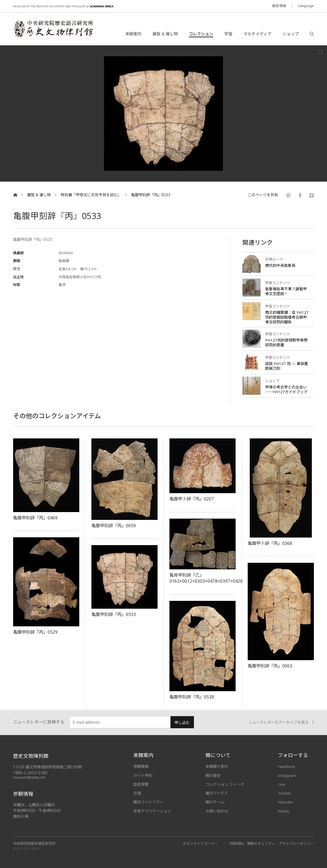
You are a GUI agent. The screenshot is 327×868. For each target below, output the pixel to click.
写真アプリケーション (152, 811)
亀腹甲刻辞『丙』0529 (35, 632)
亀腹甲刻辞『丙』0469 (35, 518)
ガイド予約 (143, 775)
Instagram (287, 775)
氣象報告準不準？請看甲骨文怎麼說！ (286, 291)
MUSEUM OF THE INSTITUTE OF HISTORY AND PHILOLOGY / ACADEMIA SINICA (63, 6)
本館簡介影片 (217, 766)
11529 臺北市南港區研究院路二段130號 (47, 767)
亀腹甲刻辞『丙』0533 (151, 195)
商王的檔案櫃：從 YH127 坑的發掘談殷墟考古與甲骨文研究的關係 (287, 317)
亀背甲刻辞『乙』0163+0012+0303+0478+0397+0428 (206, 578)
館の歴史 (213, 775)
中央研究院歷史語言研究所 (34, 844)
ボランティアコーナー (200, 843)
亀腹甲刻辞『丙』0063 (270, 666)
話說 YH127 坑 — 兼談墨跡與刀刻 (287, 366)
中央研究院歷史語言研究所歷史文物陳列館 (53, 29)
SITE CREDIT (32, 849)
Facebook (286, 766)
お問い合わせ (217, 811)
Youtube (285, 802)
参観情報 (141, 766)
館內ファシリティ (148, 802)
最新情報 (279, 6)
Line (282, 784)
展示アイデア (217, 793)
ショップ (291, 34)
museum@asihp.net (29, 777)
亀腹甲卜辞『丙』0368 (270, 543)
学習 (228, 34)
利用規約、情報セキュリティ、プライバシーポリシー (272, 843)
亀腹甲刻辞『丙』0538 (192, 697)
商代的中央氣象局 (280, 265)
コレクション (201, 34)
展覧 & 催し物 (165, 34)
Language (306, 6)
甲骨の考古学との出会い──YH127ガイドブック (286, 389)
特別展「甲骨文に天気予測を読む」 (91, 195)
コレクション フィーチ (225, 784)
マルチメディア (257, 34)
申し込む (182, 723)
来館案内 (133, 34)
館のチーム (215, 802)
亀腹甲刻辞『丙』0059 (114, 525)
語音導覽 (141, 784)
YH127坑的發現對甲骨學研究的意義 (286, 342)
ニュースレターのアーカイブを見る (281, 723)
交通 (137, 793)
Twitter (285, 793)
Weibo (284, 811)
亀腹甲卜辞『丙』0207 (192, 499)
